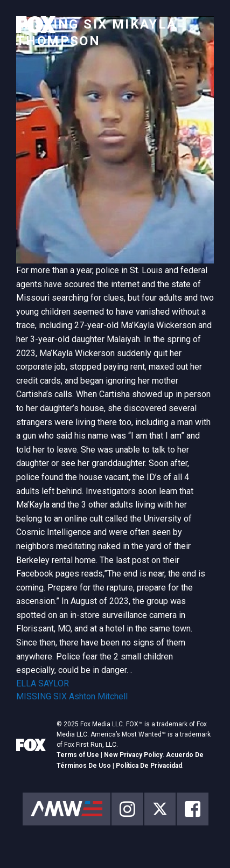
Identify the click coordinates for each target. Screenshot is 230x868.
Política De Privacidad (149, 766)
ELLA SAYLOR (43, 683)
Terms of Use (78, 755)
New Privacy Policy (133, 755)
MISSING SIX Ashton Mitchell (72, 696)
